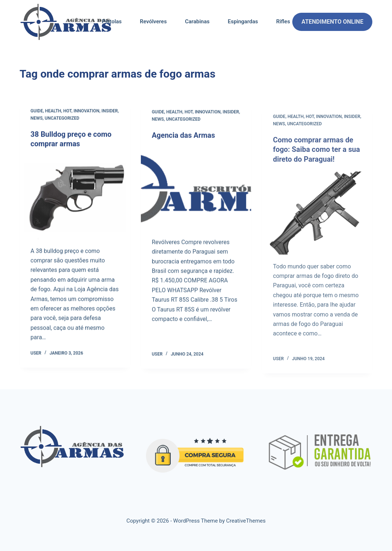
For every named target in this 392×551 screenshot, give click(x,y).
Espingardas (243, 21)
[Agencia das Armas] (196, 190)
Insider (110, 111)
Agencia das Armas (184, 137)
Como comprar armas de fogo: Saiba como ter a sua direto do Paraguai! (317, 158)
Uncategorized (62, 118)
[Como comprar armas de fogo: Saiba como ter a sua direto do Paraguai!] (317, 221)
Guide (37, 111)
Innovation (86, 111)
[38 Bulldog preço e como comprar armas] (75, 197)
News (37, 118)
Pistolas (112, 21)
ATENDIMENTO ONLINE (332, 22)
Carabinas (197, 21)
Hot (67, 111)
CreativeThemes (246, 520)
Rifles (283, 21)
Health (53, 111)
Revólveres (153, 21)
